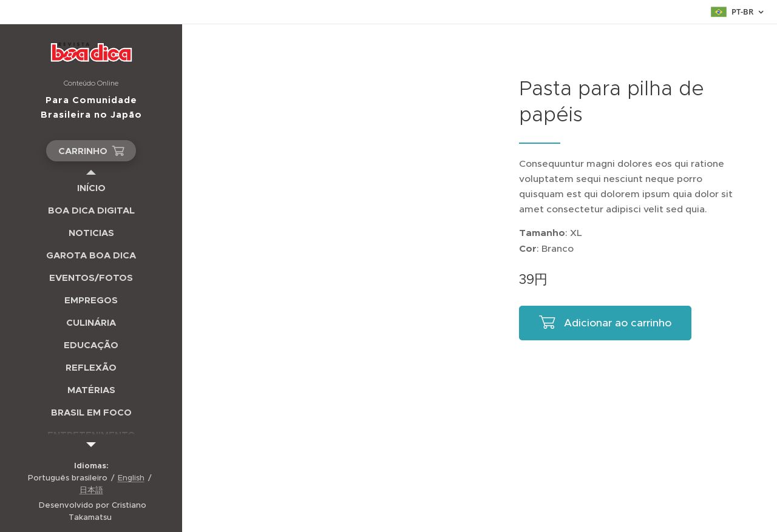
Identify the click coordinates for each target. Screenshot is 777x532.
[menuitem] (91, 188)
